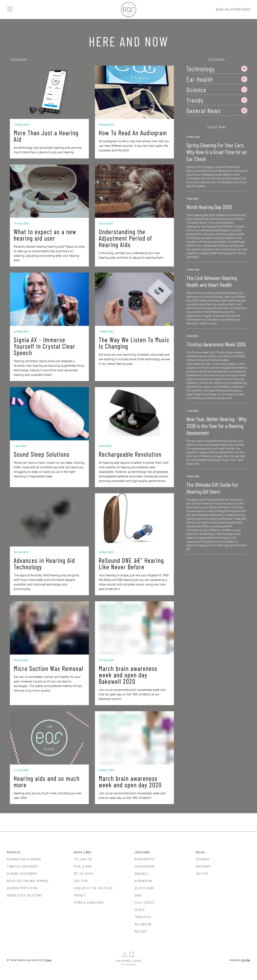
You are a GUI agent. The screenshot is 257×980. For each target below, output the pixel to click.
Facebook (202, 859)
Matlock (141, 931)
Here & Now (83, 866)
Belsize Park (144, 888)
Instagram (203, 866)
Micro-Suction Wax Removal (28, 881)
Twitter (202, 873)
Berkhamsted (145, 859)
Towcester (143, 917)
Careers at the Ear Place (93, 888)
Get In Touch (84, 873)
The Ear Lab (83, 859)
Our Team (81, 881)
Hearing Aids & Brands (24, 859)
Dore (138, 895)
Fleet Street (145, 902)
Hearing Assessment (22, 873)
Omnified (246, 960)
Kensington (143, 881)
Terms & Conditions (89, 902)
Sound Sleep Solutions (25, 895)
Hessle (140, 910)
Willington (143, 924)
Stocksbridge (145, 866)
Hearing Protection (22, 888)
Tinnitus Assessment (23, 866)
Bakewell (142, 873)
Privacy (80, 895)
